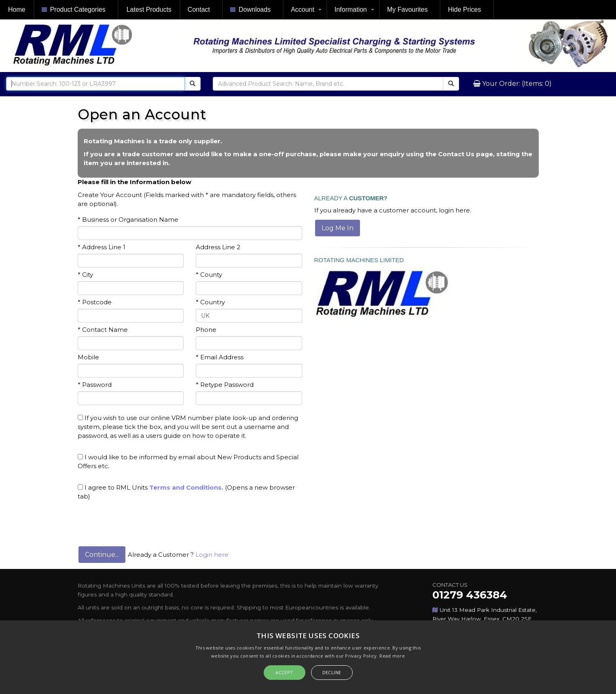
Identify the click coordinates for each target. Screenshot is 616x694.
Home (17, 10)
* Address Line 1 (102, 247)
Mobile (88, 357)
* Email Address (220, 357)
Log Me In (338, 228)
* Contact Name (103, 330)
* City (85, 275)
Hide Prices (464, 10)
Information (351, 10)
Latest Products (149, 10)
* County (209, 275)
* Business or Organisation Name (128, 220)
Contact (199, 10)
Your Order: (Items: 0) (516, 84)
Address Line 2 (218, 247)
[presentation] (139, 521)
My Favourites (407, 10)
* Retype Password (225, 385)
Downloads (250, 10)
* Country (210, 302)
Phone (206, 330)
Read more (392, 656)
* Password (95, 385)
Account (303, 10)
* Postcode (95, 302)
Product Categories (74, 10)
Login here (212, 555)
